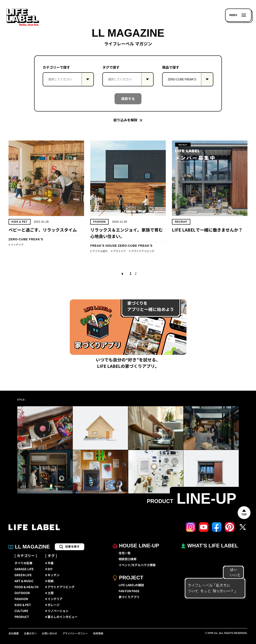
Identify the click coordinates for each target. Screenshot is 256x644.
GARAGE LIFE (24, 569)
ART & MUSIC (24, 581)
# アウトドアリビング (142, 251)
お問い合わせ (49, 634)
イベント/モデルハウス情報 (137, 565)
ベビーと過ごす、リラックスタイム (43, 230)
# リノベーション (57, 611)
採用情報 (98, 634)
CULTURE (21, 611)
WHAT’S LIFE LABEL (209, 546)
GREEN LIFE (23, 575)
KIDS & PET (20, 222)
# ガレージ (52, 605)
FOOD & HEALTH (27, 587)
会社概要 (14, 634)
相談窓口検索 (128, 559)
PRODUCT (22, 617)
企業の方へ (30, 634)
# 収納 (49, 581)
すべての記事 (23, 563)
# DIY (49, 569)
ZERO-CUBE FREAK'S (26, 239)
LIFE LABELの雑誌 (131, 585)
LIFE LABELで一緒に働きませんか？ (207, 230)
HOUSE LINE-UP (136, 546)
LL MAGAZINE (29, 547)
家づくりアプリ (129, 597)
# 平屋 (49, 563)
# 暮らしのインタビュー (61, 617)
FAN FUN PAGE (129, 591)
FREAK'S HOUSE (104, 246)
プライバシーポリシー (75, 634)
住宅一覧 (125, 553)
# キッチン (52, 575)
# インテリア (16, 245)
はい (231, 570)
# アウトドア (118, 251)
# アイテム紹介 (99, 251)
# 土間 (49, 593)
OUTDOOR (22, 593)
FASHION (99, 222)
